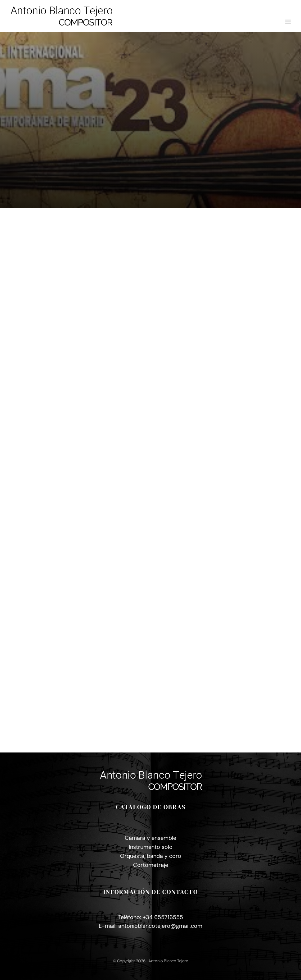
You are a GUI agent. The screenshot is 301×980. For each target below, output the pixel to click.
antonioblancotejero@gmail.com (160, 926)
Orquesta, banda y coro (151, 856)
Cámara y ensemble (150, 838)
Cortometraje (151, 865)
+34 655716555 (163, 917)
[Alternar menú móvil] (288, 22)
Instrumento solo (151, 847)
